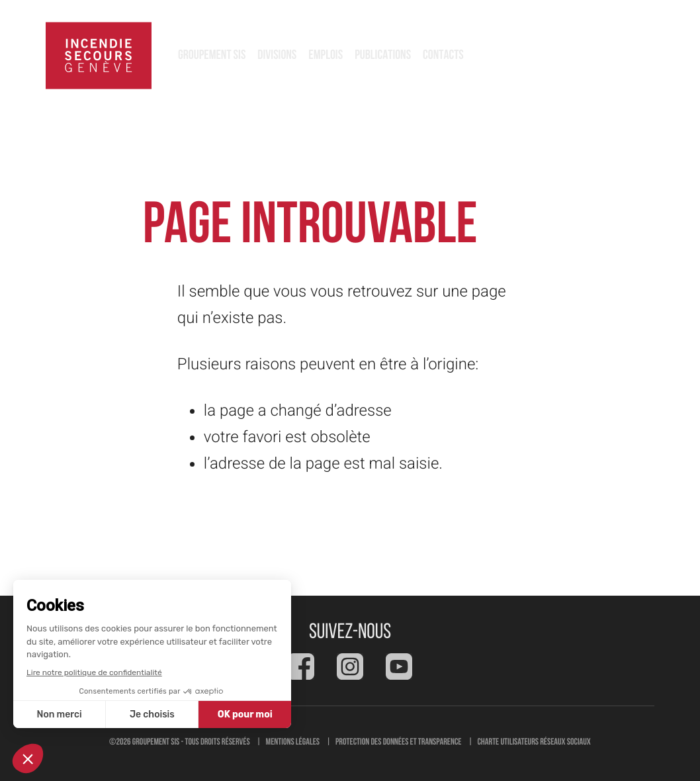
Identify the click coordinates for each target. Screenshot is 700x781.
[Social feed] (301, 666)
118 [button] (625, 56)
